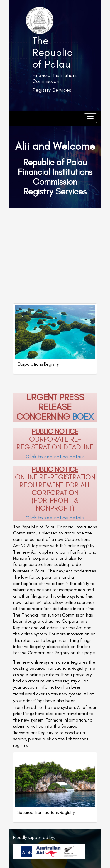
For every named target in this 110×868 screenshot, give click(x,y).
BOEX (83, 417)
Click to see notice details (55, 457)
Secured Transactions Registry (46, 812)
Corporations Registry (38, 364)
